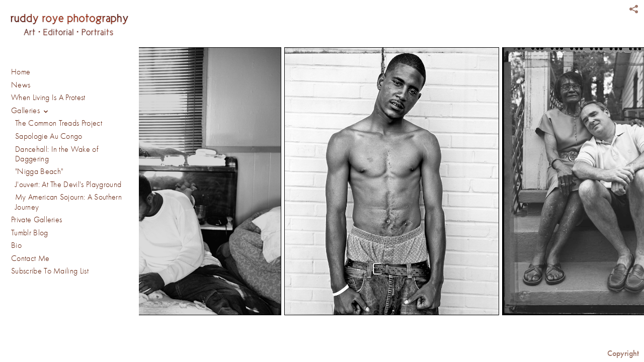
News (21, 85)
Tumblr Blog (30, 136)
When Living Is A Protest (48, 98)
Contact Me (30, 162)
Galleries (30, 111)
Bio (16, 149)
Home (21, 72)
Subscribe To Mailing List (50, 175)
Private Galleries (36, 123)
